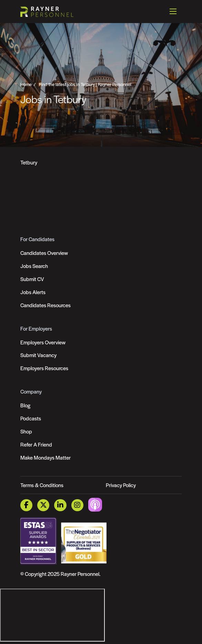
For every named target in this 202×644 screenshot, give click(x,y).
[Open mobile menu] (173, 11)
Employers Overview (43, 342)
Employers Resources (44, 368)
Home (26, 84)
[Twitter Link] (43, 505)
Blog (25, 405)
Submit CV (32, 279)
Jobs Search (34, 266)
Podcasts (31, 418)
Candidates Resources (46, 305)
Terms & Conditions (42, 485)
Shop (26, 431)
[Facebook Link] (26, 505)
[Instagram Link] (77, 505)
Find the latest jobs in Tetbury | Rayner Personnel (85, 84)
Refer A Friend (36, 444)
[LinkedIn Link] (60, 505)
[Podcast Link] (95, 505)
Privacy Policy (121, 485)
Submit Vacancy (38, 355)
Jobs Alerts (33, 292)
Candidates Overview (44, 253)
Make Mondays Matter (46, 457)
